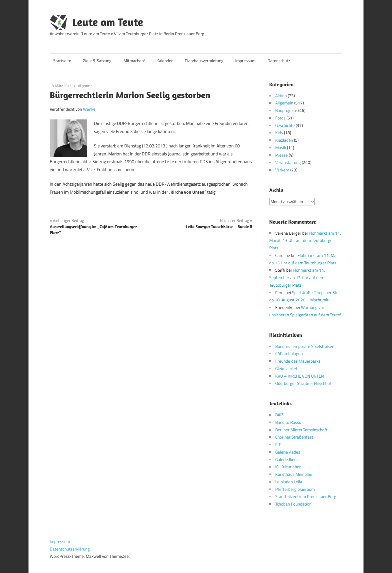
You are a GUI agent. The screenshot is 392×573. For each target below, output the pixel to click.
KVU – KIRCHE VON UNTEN (299, 376)
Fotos (280, 118)
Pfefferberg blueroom (295, 489)
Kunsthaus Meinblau (294, 474)
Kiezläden (284, 140)
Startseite (62, 61)
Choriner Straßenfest (294, 437)
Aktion (281, 96)
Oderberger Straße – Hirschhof (303, 383)
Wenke (89, 109)
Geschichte (285, 125)
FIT (278, 445)
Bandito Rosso (288, 422)
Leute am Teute (108, 22)
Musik (281, 148)
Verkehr (282, 170)
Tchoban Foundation (293, 504)
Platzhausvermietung (204, 61)
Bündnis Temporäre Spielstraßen (305, 346)
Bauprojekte (286, 110)
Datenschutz (279, 61)
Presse (281, 155)
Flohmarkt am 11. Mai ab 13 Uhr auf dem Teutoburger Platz (305, 240)
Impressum (245, 61)
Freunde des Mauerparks (298, 361)
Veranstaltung (288, 162)
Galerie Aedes (288, 452)
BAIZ (279, 415)
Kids (279, 133)
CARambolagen (289, 354)
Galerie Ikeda (287, 459)
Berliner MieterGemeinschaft (301, 430)
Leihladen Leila (289, 482)
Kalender (165, 61)
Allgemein (85, 86)
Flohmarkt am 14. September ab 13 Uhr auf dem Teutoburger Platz (297, 278)
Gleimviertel (286, 368)
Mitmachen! (134, 61)
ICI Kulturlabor (288, 467)
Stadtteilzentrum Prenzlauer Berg (306, 497)
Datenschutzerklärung (70, 549)
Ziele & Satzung (97, 61)
